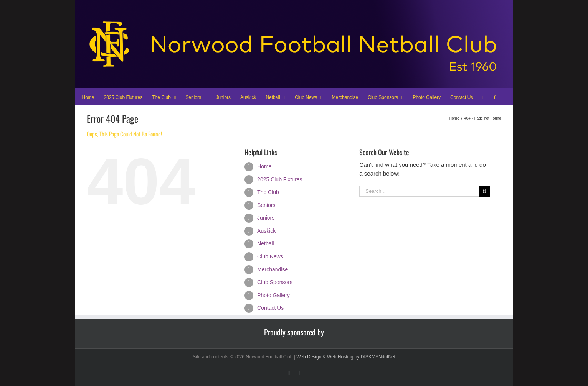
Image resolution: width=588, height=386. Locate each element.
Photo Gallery (273, 295)
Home (264, 166)
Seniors (266, 205)
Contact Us (270, 308)
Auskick (266, 231)
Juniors (266, 218)
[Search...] (419, 191)
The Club (268, 192)
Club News (270, 256)
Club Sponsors (275, 282)
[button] (495, 97)
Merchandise (273, 269)
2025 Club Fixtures (280, 179)
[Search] (484, 191)
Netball (266, 243)
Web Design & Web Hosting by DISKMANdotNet (346, 357)
